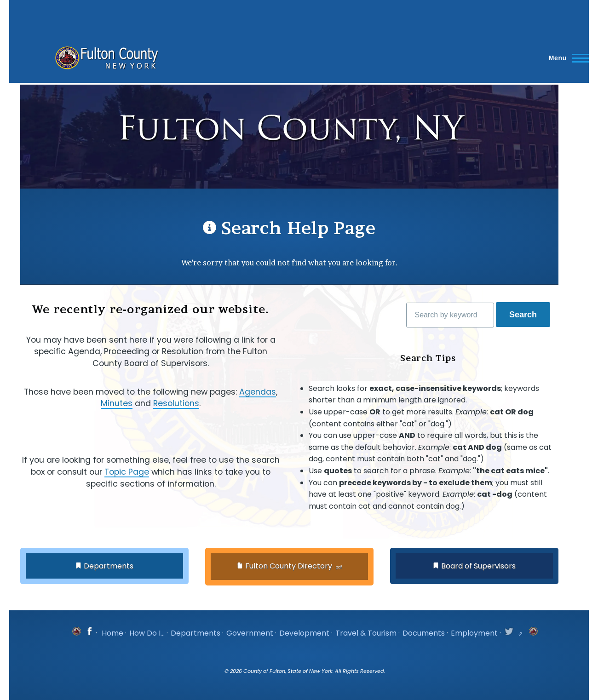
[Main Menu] (566, 58)
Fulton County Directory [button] (289, 566)
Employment (474, 633)
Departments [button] (109, 566)
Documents (424, 633)
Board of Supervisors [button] (478, 566)
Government (250, 633)
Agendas (258, 392)
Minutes (117, 403)
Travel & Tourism (366, 633)
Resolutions (176, 403)
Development (304, 633)
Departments (195, 633)
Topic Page (127, 472)
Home (112, 633)
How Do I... (147, 633)
